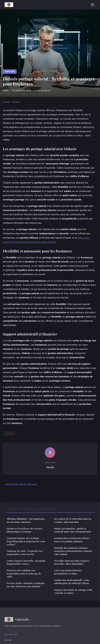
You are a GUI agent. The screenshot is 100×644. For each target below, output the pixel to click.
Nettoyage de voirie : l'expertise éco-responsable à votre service (25, 552)
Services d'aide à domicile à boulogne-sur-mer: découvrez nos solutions (26, 585)
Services (10, 71)
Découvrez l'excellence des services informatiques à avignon (24, 530)
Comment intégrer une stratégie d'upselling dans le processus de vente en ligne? (26, 541)
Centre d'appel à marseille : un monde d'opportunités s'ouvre (26, 562)
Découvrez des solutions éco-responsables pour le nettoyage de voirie (24, 573)
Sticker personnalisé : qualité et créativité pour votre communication (73, 530)
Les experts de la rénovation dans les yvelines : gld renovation (73, 520)
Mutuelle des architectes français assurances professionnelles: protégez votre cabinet (73, 551)
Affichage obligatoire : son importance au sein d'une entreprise (26, 520)
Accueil (6, 102)
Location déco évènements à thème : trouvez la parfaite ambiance (72, 540)
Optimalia (17, 619)
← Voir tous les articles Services (20, 484)
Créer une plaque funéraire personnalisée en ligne (68, 572)
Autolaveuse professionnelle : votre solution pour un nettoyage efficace (72, 582)
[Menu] (92, 5)
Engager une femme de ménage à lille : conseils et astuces (73, 591)
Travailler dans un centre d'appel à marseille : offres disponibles (72, 562)
